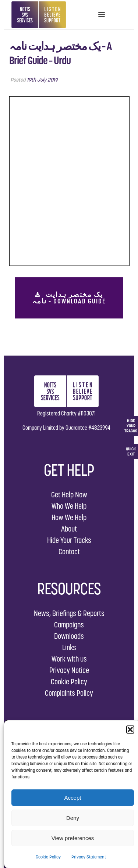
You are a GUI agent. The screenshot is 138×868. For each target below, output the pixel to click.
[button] (130, 730)
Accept (73, 798)
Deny (73, 818)
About (69, 529)
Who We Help (69, 506)
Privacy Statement (89, 857)
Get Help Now (69, 495)
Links (69, 647)
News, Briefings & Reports (69, 613)
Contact (69, 552)
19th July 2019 (42, 80)
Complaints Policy (69, 693)
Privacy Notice (69, 670)
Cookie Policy (48, 857)
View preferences (73, 838)
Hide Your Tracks (69, 540)
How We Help (69, 517)
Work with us (69, 659)
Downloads (69, 636)
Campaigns (69, 625)
